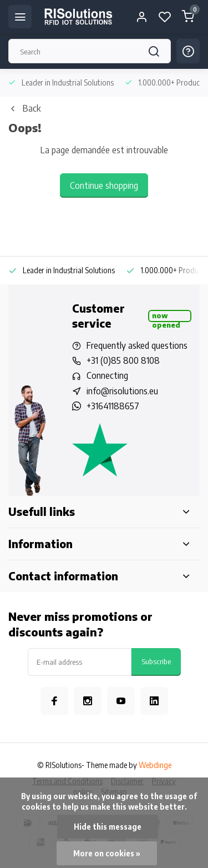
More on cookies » (107, 853)
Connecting (107, 375)
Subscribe (156, 661)
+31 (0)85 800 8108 (123, 360)
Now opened (166, 317)
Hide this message (108, 827)
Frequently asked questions (137, 345)
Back (24, 108)
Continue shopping (104, 185)
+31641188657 (113, 406)
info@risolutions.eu (122, 391)
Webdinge (155, 765)
